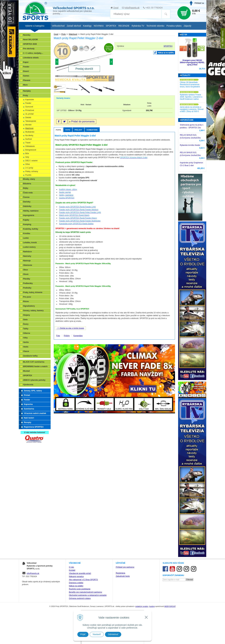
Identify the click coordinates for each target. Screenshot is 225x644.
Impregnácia (29, 215)
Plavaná (27, 80)
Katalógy (87, 26)
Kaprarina (28, 404)
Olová (26, 274)
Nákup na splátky (76, 586)
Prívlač (27, 395)
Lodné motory (29, 247)
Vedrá (26, 347)
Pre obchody (29, 49)
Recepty (28, 422)
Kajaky (26, 220)
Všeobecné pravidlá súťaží (80, 573)
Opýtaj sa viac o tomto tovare (70, 328)
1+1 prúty (29, 168)
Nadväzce (27, 252)
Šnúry (26, 324)
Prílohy (78, 130)
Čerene (26, 197)
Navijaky (27, 91)
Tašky (26, 329)
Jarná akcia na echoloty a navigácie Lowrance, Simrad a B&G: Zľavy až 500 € (192, 109)
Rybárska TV (138, 26)
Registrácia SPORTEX (34, 427)
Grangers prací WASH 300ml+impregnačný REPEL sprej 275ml (192, 63)
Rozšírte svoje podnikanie (80, 589)
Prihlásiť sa (199, 3)
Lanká (26, 238)
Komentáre (92, 130)
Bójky (26, 188)
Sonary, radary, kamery (33, 311)
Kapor (26, 62)
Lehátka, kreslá (30, 243)
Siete (25, 320)
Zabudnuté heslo (123, 576)
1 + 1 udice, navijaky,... (33, 53)
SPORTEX (168, 46)
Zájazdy (187, 26)
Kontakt (72, 570)
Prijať (83, 634)
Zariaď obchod (74, 26)
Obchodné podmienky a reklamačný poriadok (88, 595)
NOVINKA (99, 26)
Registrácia (120, 573)
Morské (28, 125)
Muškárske (30, 132)
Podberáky (28, 283)
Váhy (25, 338)
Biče (27, 153)
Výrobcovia (28, 385)
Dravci (26, 71)
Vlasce (26, 351)
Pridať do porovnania (83, 122)
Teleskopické (31, 121)
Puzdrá (28, 175)
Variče (26, 342)
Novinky (27, 35)
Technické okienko (155, 26)
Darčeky (27, 202)
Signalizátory (29, 306)
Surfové (29, 139)
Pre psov (27, 297)
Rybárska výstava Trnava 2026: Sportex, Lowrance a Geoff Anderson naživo (191, 97)
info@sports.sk (132, 8)
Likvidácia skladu (31, 58)
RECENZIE (124, 26)
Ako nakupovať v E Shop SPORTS (83, 580)
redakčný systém (142, 606)
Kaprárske (30, 100)
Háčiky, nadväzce (31, 211)
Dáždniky (27, 206)
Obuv (26, 270)
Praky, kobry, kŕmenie (33, 292)
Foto (68, 130)
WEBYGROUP (170, 606)
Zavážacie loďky (30, 356)
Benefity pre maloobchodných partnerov (85, 592)
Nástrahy (27, 256)
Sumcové (29, 107)
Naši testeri (29, 418)
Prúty (26, 95)
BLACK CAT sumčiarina (34, 362)
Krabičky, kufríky (31, 229)
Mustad (26, 371)
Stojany (26, 315)
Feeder (26, 67)
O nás (71, 567)
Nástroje (27, 261)
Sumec (26, 76)
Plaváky (27, 279)
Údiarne (27, 333)
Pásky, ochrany (32, 171)
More (25, 85)
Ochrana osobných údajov (80, 598)
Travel (28, 143)
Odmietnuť (113, 634)
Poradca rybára (174, 26)
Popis (58, 130)
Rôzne (26, 301)
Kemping (27, 224)
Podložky (27, 288)
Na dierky (29, 135)
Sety (27, 157)
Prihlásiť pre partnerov (125, 567)
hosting (152, 606)
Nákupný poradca (76, 576)
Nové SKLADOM (30, 40)
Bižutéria (27, 184)
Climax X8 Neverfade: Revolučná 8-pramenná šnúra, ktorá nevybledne (190, 85)
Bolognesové (31, 150)
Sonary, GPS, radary (33, 391)
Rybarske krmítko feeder (190, 145)
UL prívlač (30, 114)
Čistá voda (28, 193)
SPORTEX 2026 (30, 44)
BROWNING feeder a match (35, 366)
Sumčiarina (29, 409)
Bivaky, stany (29, 179)
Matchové (29, 128)
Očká (27, 164)
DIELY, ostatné (31, 161)
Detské (28, 118)
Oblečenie (28, 265)
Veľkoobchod (58, 26)
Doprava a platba (76, 583)
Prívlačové (30, 110)
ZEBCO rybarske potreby (34, 380)
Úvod (116, 8)
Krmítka (27, 233)
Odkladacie (30, 146)
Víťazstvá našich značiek (35, 413)
